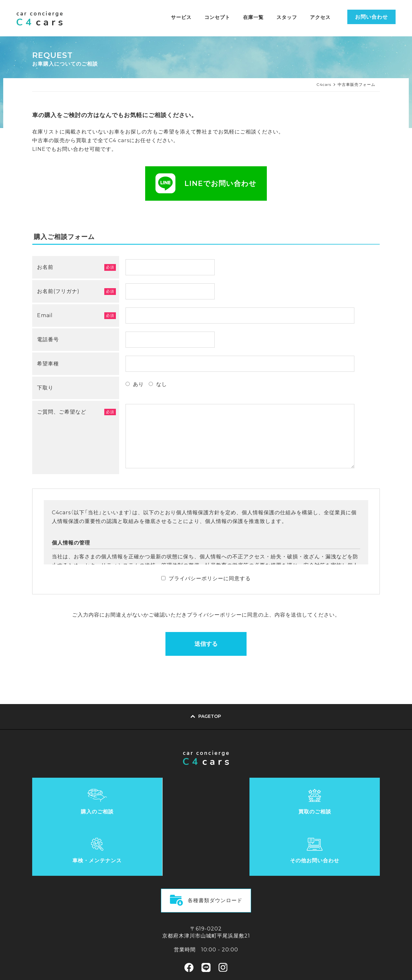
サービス (181, 17)
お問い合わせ (371, 17)
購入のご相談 (76, 813)
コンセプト (217, 17)
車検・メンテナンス (249, 813)
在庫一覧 (253, 17)
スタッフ (287, 17)
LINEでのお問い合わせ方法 (206, 938)
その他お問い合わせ (337, 813)
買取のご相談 (163, 813)
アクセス (320, 17)
